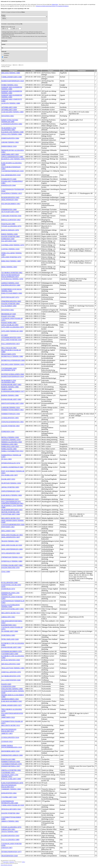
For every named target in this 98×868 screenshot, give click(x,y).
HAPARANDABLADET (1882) (11, 384)
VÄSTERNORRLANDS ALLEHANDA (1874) (9, 369)
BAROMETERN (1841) (9, 625)
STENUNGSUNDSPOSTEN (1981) (13, 422)
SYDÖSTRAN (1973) (8, 589)
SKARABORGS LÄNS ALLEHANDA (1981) (9, 129)
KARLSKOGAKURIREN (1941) (12, 701)
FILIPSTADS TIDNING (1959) (11, 483)
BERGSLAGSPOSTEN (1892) (11, 220)
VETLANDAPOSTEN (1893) (11, 553)
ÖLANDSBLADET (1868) (10, 631)
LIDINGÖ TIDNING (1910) (10, 283)
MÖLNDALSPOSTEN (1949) (11, 664)
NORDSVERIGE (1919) (9, 146)
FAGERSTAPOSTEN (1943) (10, 836)
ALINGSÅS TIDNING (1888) (11, 103)
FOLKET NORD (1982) (9, 323)
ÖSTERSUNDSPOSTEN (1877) (11, 852)
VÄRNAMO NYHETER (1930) (11, 216)
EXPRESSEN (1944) (8, 239)
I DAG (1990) (6, 572)
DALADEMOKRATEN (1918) (11, 175)
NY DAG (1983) (7, 459)
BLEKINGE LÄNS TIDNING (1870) (13, 159)
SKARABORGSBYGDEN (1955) (12, 510)
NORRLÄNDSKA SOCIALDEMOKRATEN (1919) (12, 746)
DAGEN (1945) (6, 684)
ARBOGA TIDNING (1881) (10, 821)
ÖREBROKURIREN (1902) (10, 699)
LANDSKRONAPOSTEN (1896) (12, 124)
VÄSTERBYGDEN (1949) (10, 654)
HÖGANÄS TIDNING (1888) (11, 73)
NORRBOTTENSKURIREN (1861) (13, 410)
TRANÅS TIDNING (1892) (10, 541)
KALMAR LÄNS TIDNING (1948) (12, 132)
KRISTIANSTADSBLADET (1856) (13, 403)
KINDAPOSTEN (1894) (9, 793)
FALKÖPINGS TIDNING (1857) (12, 193)
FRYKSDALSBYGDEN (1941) (11, 809)
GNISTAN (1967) (7, 848)
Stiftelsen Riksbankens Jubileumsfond (7, 865)
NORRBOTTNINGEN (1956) (11, 414)
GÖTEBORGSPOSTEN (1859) (11, 337)
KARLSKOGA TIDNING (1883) (12, 495)
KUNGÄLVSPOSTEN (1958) (11, 660)
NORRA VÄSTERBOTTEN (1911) (12, 451)
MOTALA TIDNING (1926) (10, 437)
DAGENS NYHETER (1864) (10, 236)
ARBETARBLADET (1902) (10, 154)
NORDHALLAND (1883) (9, 444)
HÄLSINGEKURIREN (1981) (11, 204)
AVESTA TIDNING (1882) (10, 832)
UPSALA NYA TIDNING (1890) (12, 134)
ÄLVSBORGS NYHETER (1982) (12, 273)
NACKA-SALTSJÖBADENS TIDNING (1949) (10, 606)
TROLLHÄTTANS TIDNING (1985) (13, 668)
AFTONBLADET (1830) (9, 107)
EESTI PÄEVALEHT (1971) (10, 297)
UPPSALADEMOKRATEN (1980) (12, 157)
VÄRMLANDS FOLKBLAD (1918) (13, 805)
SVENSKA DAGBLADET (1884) (12, 565)
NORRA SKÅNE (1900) (9, 449)
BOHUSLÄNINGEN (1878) (10, 230)
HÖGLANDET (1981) (8, 531)
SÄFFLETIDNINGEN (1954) (11, 491)
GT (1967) (5, 335)
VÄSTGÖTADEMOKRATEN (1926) (13, 525)
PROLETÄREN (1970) (9, 354)
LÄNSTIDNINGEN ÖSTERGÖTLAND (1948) (10, 802)
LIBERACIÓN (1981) (8, 617)
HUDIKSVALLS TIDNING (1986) (12, 356)
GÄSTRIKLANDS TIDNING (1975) (13, 245)
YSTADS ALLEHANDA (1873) (11, 226)
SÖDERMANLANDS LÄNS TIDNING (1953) (10, 594)
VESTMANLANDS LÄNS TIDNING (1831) (10, 776)
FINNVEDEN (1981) (8, 527)
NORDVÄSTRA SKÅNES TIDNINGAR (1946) (10, 121)
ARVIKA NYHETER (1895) (10, 487)
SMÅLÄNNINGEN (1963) (10, 200)
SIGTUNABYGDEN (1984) (10, 212)
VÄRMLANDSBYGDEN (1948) (12, 77)
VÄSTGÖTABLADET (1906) (11, 514)
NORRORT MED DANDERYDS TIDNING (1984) (12, 88)
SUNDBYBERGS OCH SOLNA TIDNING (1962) (11, 290)
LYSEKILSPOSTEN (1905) (10, 418)
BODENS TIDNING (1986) (10, 387)
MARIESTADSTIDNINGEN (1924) (13, 81)
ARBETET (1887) (7, 733)
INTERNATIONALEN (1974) (11, 463)
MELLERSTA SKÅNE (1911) (11, 518)
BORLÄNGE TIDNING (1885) (11, 261)
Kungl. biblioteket (6, 862)
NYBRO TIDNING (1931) (10, 85)
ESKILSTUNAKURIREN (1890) (12, 293)
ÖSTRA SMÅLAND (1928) (10, 639)
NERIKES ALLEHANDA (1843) (12, 442)
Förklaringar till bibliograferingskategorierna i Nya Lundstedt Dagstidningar (52, 6)
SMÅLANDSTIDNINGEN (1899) (12, 549)
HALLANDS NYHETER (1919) (11, 340)
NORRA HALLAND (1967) (10, 446)
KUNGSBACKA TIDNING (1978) (12, 279)
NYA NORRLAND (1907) (10, 475)
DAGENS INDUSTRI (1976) (10, 568)
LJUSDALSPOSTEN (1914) (10, 737)
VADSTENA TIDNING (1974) (11, 440)
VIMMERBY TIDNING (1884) (11, 789)
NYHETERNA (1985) (8, 635)
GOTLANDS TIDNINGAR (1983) (12, 331)
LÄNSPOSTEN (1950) (8, 686)
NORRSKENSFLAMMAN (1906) (12, 755)
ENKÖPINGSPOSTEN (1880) (11, 285)
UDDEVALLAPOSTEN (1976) (11, 672)
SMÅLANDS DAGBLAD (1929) (12, 545)
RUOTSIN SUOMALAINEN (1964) (13, 374)
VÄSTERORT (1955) (8, 772)
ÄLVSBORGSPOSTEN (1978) (11, 676)
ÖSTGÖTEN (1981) (8, 116)
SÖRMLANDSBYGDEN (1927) (11, 705)
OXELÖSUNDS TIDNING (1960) (12, 689)
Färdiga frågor (55, 4)
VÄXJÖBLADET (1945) (9, 797)
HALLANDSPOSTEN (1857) (11, 344)
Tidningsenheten (12, 862)
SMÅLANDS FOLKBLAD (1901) (12, 535)
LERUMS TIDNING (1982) (10, 142)
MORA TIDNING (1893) (9, 267)
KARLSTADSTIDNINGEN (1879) (12, 783)
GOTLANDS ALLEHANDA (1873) (13, 327)
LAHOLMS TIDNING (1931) (11, 407)
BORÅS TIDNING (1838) (9, 234)
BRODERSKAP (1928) (9, 314)
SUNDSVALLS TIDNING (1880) (12, 561)
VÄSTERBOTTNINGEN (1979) (11, 764)
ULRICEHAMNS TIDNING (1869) (12, 112)
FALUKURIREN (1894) (9, 306)
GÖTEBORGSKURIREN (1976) (12, 651)
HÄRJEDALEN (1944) (9, 185)
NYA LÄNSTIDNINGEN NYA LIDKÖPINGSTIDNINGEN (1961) (12, 502)
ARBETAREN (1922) (8, 717)
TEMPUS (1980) (7, 389)
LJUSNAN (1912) (7, 741)
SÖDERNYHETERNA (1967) (11, 766)
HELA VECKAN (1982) (9, 348)
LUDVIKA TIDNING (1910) (10, 249)
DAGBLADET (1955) (8, 479)
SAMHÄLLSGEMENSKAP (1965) (12, 467)
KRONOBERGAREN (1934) (10, 751)
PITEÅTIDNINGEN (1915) (10, 499)
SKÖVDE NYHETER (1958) (10, 512)
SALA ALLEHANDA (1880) (10, 840)
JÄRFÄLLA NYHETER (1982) (11, 770)
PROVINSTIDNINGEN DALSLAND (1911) (9, 730)
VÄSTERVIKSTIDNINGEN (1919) (12, 171)
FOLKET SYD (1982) (8, 316)
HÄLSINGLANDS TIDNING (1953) (13, 364)
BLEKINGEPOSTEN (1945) (10, 197)
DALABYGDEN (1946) (9, 241)
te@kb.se (23, 862)
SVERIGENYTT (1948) (9, 179)
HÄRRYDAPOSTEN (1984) (10, 138)
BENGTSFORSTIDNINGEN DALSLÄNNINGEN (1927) (10, 276)
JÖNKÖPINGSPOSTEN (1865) (11, 301)
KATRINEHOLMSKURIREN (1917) (13, 391)
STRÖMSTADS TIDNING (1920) (12, 557)
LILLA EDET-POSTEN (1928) (11, 680)
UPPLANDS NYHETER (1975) (11, 257)
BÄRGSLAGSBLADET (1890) (11, 779)
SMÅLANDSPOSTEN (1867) (11, 537)
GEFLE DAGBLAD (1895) (10, 325)
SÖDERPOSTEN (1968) (9, 209)
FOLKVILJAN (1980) (8, 224)
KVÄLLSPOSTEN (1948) (9, 583)
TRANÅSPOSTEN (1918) (10, 856)
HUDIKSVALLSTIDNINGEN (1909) (13, 360)
